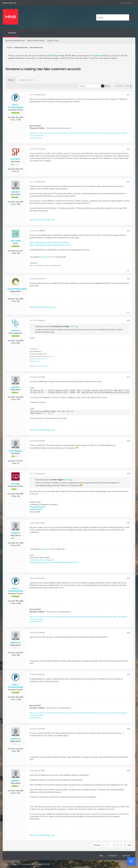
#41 (128, 578)
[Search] (113, 17)
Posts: (13, 120)
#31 (128, 95)
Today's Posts (53, 40)
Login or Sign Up (126, 3)
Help (101, 856)
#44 (128, 729)
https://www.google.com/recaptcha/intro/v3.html (49, 242)
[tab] (11, 80)
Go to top (126, 856)
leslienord (52, 356)
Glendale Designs (38, 507)
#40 (128, 523)
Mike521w (16, 643)
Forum (10, 47)
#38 (128, 441)
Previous (97, 845)
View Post (74, 326)
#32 (128, 149)
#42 (128, 632)
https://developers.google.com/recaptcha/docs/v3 (50, 245)
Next (130, 845)
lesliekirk (15, 331)
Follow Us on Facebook (37, 135)
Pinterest (46, 366)
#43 (128, 674)
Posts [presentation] (11, 80)
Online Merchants (21, 47)
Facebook (40, 366)
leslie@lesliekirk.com (41, 359)
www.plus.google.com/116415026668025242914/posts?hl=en (54, 562)
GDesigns (16, 484)
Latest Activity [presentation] (27, 80)
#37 (128, 377)
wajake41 (15, 533)
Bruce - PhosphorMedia (15, 106)
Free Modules (122, 133)
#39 (128, 474)
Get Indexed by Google (109, 133)
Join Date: (12, 117)
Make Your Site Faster (94, 133)
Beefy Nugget (15, 451)
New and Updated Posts (15, 40)
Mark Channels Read (36, 40)
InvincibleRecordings (18, 289)
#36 (128, 320)
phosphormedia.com (36, 138)
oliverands (16, 241)
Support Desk (36, 509)
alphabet (16, 192)
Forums (12, 33)
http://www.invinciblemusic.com (42, 307)
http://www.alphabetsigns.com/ (42, 220)
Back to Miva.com (10, 3)
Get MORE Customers (57, 133)
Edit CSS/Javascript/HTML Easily (76, 133)
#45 (128, 771)
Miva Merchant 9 (36, 47)
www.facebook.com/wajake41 (42, 560)
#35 (128, 279)
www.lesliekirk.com (35, 361)
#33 (128, 182)
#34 (128, 231)
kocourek (15, 159)
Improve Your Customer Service (39, 133)
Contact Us (113, 856)
